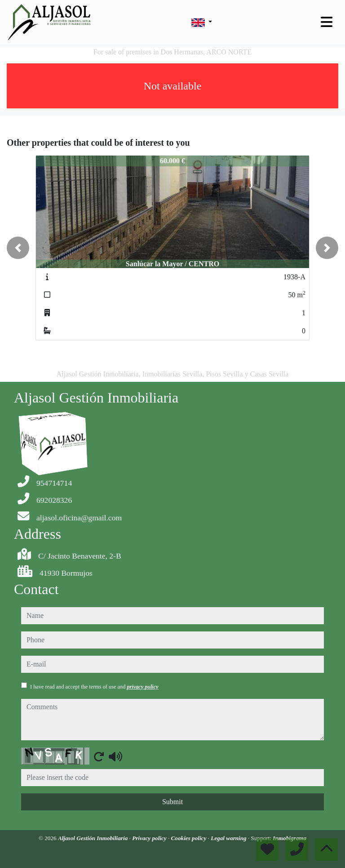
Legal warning (229, 838)
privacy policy (142, 687)
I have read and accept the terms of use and (94, 687)
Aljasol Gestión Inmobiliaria (94, 838)
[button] (18, 248)
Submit (172, 802)
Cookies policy (190, 838)
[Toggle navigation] (327, 22)
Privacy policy (150, 838)
